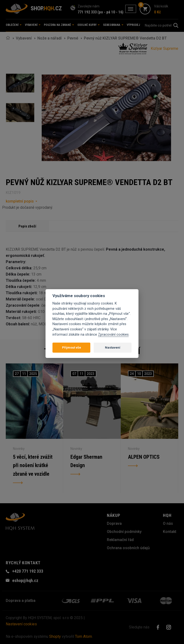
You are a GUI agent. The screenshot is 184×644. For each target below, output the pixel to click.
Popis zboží (27, 226)
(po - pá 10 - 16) (110, 12)
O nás (168, 523)
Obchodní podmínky (124, 532)
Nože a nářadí (49, 38)
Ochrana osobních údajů (128, 548)
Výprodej (133, 25)
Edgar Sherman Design (86, 461)
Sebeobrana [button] (113, 25)
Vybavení (24, 38)
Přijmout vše (72, 347)
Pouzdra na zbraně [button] (59, 25)
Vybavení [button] (33, 25)
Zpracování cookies (113, 335)
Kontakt (170, 532)
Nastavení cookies (21, 624)
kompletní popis (20, 201)
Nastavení (113, 347)
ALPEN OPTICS (144, 457)
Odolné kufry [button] (89, 25)
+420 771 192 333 (28, 571)
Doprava (114, 523)
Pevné (73, 38)
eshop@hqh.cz (25, 580)
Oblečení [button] (14, 25)
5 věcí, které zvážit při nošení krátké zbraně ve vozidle (33, 466)
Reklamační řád (120, 540)
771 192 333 (87, 12)
